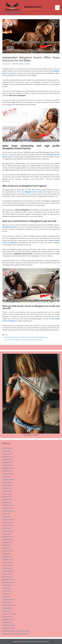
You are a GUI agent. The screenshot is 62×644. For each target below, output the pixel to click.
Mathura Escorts (8, 462)
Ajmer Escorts (7, 548)
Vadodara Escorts (8, 571)
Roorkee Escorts (8, 457)
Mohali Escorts (7, 471)
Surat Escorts (7, 451)
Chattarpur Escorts (8, 628)
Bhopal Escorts (7, 482)
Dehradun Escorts (8, 474)
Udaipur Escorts (8, 574)
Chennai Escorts (8, 465)
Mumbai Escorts (8, 448)
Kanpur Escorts (7, 522)
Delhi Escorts (7, 477)
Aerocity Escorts (8, 454)
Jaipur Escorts (7, 528)
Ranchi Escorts (7, 502)
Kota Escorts (6, 517)
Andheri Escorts (7, 485)
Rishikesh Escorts (8, 559)
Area (6, 335)
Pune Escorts (7, 588)
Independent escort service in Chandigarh (16, 631)
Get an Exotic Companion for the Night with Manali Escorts (23, 340)
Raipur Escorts (7, 577)
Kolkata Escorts (7, 585)
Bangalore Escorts (33, 7)
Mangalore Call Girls (9, 227)
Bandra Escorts (7, 602)
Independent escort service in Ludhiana (15, 634)
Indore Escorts (7, 494)
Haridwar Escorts (8, 505)
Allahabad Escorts (8, 468)
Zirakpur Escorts (8, 562)
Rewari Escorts (7, 491)
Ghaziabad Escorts (8, 531)
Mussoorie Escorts (8, 579)
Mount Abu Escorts (9, 582)
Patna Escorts (7, 545)
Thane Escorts (7, 591)
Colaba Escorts (7, 557)
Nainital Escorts (7, 508)
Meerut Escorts (7, 534)
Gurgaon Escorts (8, 459)
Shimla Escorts (7, 568)
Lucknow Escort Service (42, 641)
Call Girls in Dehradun (9, 614)
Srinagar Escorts (8, 540)
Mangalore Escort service (33, 192)
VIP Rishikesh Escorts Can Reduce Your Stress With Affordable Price (26, 337)
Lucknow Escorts (8, 525)
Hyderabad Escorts (8, 479)
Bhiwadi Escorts (7, 537)
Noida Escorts (7, 554)
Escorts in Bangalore (28, 641)
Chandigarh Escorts (9, 599)
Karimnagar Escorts (9, 511)
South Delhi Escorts (9, 625)
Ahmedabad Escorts (9, 605)
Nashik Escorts (7, 542)
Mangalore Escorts (8, 519)
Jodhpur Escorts (8, 551)
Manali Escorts (7, 497)
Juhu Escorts (6, 597)
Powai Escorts (7, 594)
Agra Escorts (6, 514)
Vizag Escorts (7, 488)
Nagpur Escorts (7, 565)
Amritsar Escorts (8, 499)
